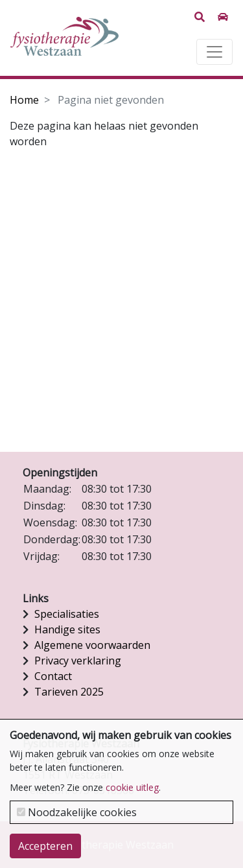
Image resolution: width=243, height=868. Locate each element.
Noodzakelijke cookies (77, 812)
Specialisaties (67, 614)
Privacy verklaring (78, 661)
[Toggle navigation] (214, 52)
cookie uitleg (132, 787)
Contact (53, 676)
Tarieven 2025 (69, 692)
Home (24, 100)
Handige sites (67, 629)
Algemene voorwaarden (92, 645)
